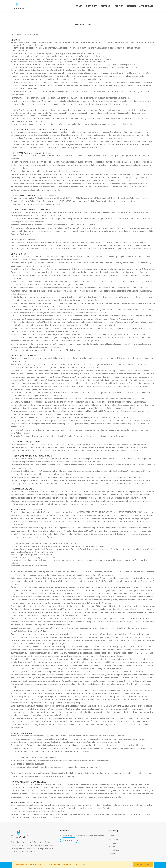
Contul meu (114, 850)
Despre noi (106, 6)
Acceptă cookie (143, 864)
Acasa (79, 6)
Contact (119, 6)
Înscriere (131, 6)
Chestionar (91, 6)
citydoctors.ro (23, 204)
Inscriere (113, 854)
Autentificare (146, 6)
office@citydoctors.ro (55, 204)
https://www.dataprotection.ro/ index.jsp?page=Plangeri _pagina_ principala (50, 703)
